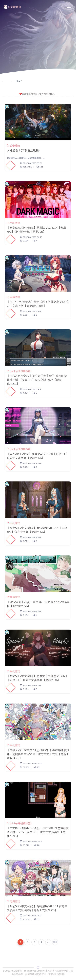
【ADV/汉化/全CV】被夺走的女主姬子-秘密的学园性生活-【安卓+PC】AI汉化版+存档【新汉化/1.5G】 (37, 380)
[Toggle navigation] (69, 6)
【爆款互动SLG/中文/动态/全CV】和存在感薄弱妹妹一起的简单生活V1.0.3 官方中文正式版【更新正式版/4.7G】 (38, 754)
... (48, 942)
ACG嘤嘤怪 (17, 971)
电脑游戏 (13, 297)
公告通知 (13, 146)
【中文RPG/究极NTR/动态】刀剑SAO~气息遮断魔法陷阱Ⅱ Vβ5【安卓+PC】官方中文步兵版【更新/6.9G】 (38, 832)
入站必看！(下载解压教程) (23, 150)
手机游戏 (13, 223)
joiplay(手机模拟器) (19, 371)
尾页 (55, 942)
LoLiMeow (39, 971)
